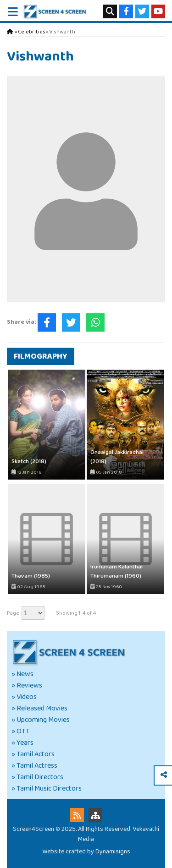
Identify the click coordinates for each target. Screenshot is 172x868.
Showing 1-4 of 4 (76, 613)
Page (13, 613)
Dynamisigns (113, 852)
